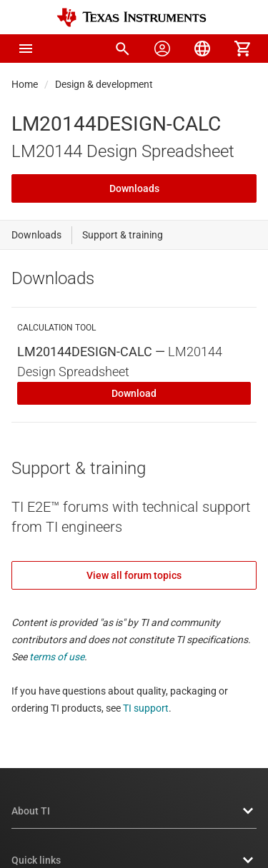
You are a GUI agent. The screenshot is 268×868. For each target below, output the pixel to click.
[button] (26, 49)
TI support (146, 708)
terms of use (57, 657)
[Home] (131, 17)
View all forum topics (134, 575)
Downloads (134, 188)
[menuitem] (122, 49)
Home (25, 84)
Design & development (104, 84)
